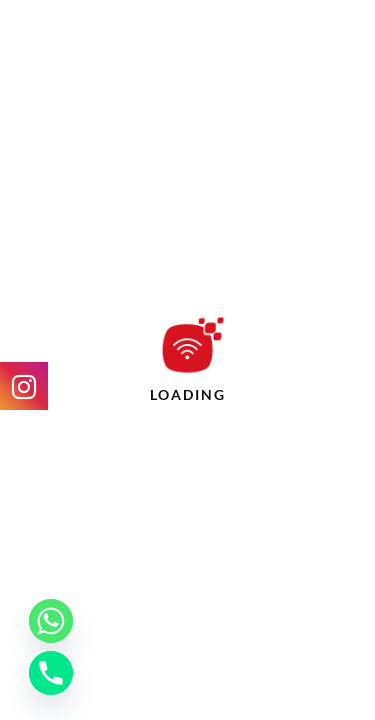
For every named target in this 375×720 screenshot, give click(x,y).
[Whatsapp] (51, 621)
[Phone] (51, 673)
